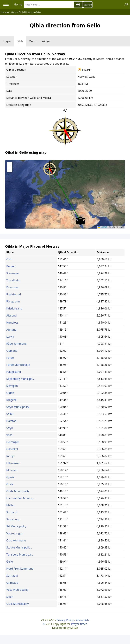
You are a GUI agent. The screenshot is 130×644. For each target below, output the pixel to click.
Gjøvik (10, 477)
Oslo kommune (16, 540)
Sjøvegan (12, 386)
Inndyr (10, 456)
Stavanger (13, 273)
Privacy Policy (65, 620)
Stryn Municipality (18, 407)
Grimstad (12, 583)
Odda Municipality (18, 491)
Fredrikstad (14, 294)
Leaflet (103, 227)
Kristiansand (14, 308)
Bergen (11, 266)
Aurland (11, 330)
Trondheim (13, 280)
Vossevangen (15, 533)
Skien (10, 597)
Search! (88, 5)
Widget (46, 41)
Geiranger (13, 442)
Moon (32, 41)
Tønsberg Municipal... (20, 554)
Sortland (12, 512)
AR (126, 4)
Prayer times (79, 624)
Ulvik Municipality (18, 604)
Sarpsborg (13, 519)
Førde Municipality (18, 365)
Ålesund (11, 315)
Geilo (10, 562)
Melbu (10, 505)
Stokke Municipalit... (19, 547)
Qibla (20, 41)
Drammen (13, 287)
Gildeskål (12, 449)
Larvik (10, 337)
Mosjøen (12, 470)
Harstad (11, 421)
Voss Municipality (17, 590)
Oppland (12, 351)
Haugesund (14, 372)
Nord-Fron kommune (20, 569)
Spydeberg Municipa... (20, 379)
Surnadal (12, 576)
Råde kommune (16, 344)
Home (18, 4)
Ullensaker (13, 463)
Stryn (10, 428)
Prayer (7, 41)
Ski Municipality (16, 526)
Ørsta (10, 484)
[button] (50, 168)
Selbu (10, 414)
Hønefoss (12, 323)
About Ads (82, 620)
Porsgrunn (13, 301)
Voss (9, 435)
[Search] (48, 5)
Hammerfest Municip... (21, 498)
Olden (10, 393)
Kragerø (11, 400)
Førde (10, 358)
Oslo (9, 259)
